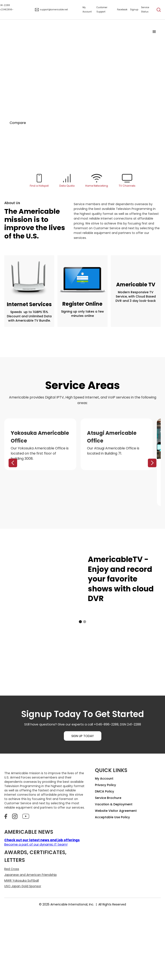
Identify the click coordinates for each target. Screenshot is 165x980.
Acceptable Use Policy (112, 817)
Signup (134, 10)
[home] (76, 32)
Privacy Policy (105, 785)
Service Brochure (108, 798)
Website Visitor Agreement (116, 811)
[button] (154, 32)
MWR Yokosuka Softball (22, 881)
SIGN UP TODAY (83, 736)
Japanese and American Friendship (31, 875)
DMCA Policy (104, 791)
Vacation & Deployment (114, 804)
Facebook (122, 10)
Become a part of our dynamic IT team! (42, 842)
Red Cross (12, 869)
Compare (18, 123)
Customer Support (102, 10)
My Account (87, 10)
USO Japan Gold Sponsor (23, 886)
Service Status (145, 10)
